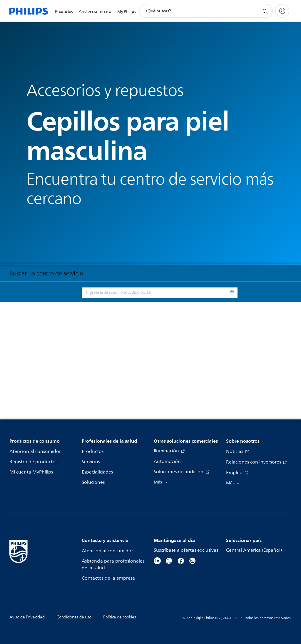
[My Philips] (282, 11)
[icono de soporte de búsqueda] (265, 11)
